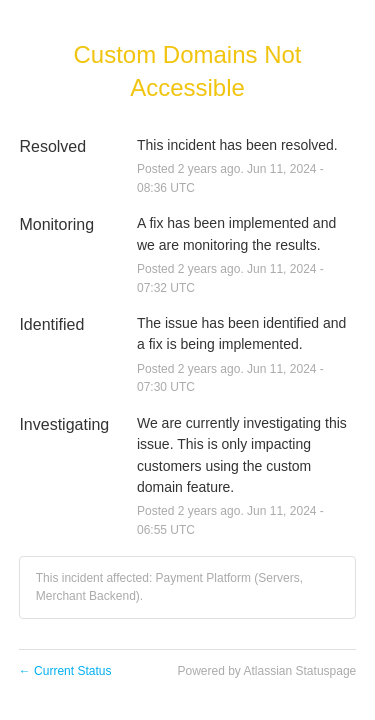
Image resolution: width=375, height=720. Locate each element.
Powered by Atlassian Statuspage (266, 671)
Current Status (65, 671)
